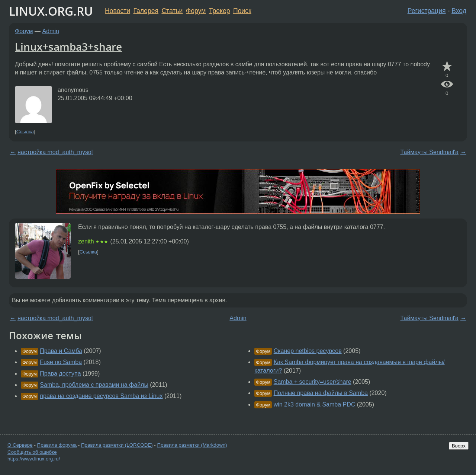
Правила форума (57, 445)
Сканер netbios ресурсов (308, 351)
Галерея (146, 11)
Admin (51, 31)
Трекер (220, 11)
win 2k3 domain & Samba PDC (315, 404)
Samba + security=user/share (313, 382)
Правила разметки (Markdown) (192, 445)
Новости (118, 11)
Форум (196, 11)
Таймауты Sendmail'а (429, 152)
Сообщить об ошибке (32, 452)
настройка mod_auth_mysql (55, 152)
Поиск (242, 11)
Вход (459, 11)
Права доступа (60, 374)
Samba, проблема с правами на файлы (94, 385)
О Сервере (20, 445)
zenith (86, 241)
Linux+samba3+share (68, 47)
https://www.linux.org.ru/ (34, 459)
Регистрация (427, 11)
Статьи (172, 11)
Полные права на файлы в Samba (321, 393)
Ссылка (25, 132)
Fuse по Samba (61, 362)
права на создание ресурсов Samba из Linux (101, 396)
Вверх (459, 446)
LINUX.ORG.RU (51, 11)
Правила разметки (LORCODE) (117, 445)
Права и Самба (61, 351)
